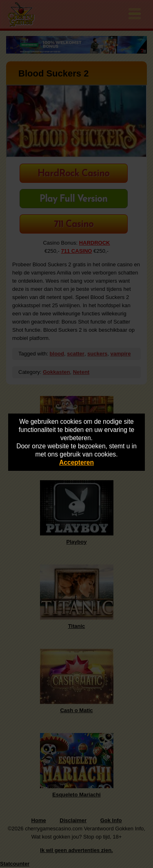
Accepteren (76, 462)
